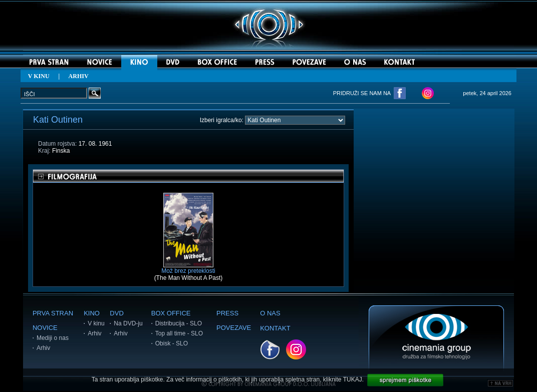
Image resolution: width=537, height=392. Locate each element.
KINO (92, 313)
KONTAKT (275, 328)
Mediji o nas (53, 338)
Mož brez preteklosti (188, 268)
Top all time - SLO (179, 333)
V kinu (96, 323)
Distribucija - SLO (179, 323)
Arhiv (43, 348)
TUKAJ (353, 379)
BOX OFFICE (171, 313)
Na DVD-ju (128, 323)
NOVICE (45, 328)
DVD (116, 313)
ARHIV (79, 76)
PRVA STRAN (53, 313)
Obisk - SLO (172, 343)
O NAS (270, 313)
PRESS (227, 313)
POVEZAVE (234, 328)
